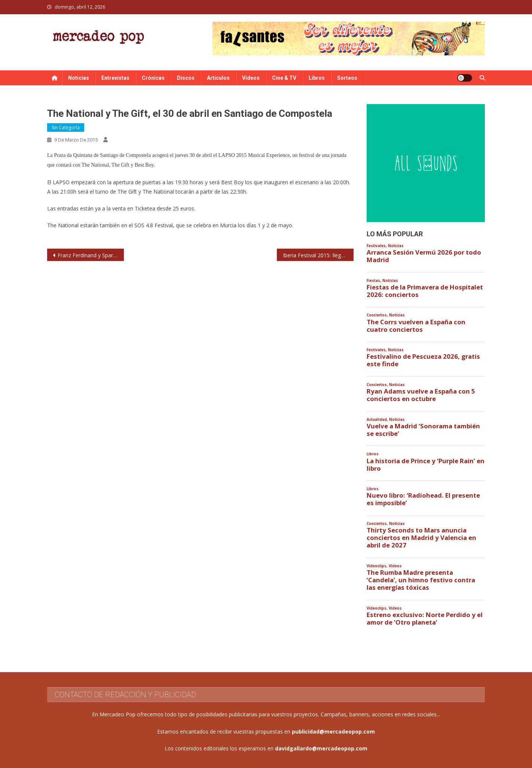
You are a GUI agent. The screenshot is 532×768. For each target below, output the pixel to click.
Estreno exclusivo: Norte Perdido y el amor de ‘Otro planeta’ (425, 619)
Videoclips (377, 566)
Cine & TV (284, 78)
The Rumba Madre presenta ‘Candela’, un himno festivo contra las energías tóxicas (421, 580)
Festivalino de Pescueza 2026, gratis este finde (423, 360)
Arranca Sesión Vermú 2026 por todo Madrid (424, 256)
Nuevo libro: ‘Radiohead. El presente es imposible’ (423, 499)
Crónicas (153, 78)
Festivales (376, 246)
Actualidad (377, 420)
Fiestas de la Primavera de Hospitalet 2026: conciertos (425, 291)
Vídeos (251, 78)
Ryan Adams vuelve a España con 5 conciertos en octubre (421, 395)
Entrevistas (115, 78)
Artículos (218, 78)
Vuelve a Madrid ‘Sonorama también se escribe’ (423, 430)
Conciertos (377, 315)
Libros (317, 78)
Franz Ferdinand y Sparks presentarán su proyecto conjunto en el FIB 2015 (91, 255)
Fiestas (373, 281)
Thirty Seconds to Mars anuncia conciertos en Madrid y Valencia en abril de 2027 (421, 538)
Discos (186, 78)
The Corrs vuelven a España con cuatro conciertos (416, 326)
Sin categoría (66, 128)
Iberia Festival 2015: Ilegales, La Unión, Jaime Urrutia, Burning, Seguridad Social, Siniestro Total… (318, 255)
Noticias (79, 78)
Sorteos (347, 78)
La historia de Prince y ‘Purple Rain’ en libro (426, 465)
